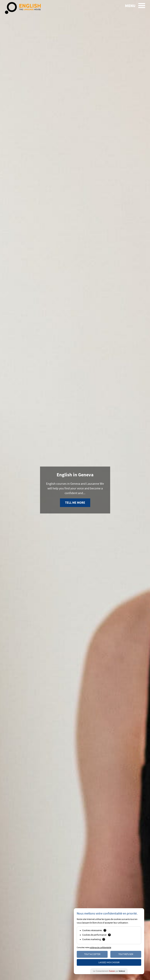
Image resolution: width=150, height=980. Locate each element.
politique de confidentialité (100, 948)
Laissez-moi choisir (109, 962)
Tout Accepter (92, 954)
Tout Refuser (126, 954)
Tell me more (75, 503)
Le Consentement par (109, 971)
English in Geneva (75, 475)
